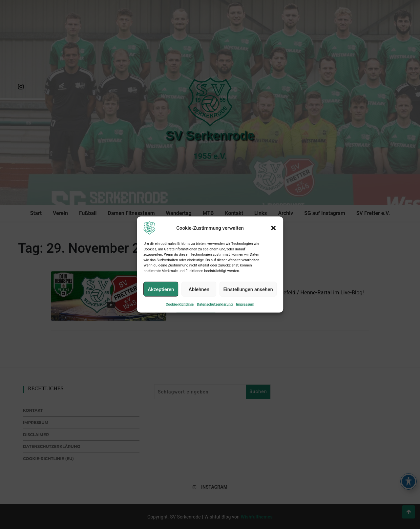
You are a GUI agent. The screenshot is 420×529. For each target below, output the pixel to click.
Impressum (245, 311)
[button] (273, 234)
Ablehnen (199, 295)
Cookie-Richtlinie (180, 311)
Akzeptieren (161, 295)
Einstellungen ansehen (248, 295)
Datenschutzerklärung (215, 311)
